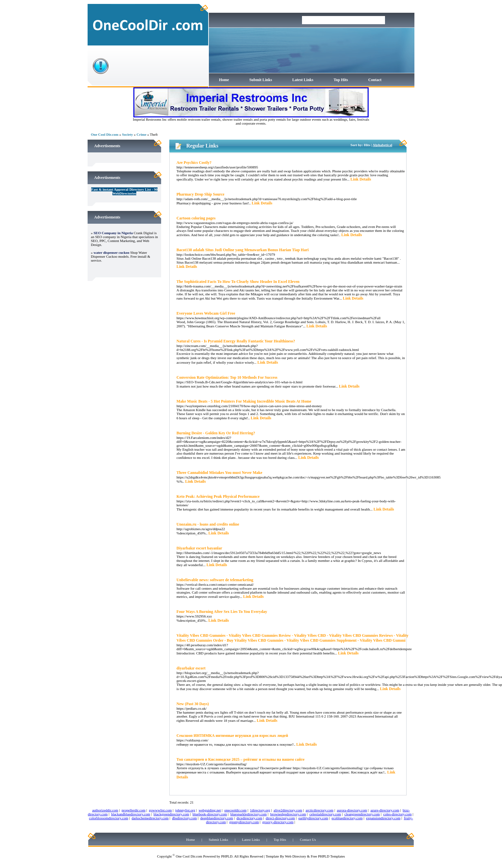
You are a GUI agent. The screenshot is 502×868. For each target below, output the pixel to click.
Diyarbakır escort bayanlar (199, 548)
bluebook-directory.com (210, 814)
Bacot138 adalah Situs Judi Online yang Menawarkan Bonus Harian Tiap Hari (243, 250)
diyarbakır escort (191, 668)
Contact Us (308, 840)
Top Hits (341, 80)
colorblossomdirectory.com (109, 818)
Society (127, 134)
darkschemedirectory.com (150, 818)
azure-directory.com (385, 810)
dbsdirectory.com (184, 818)
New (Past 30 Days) (193, 704)
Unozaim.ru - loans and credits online (208, 524)
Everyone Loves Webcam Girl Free (206, 313)
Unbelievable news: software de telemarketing (215, 580)
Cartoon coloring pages (196, 218)
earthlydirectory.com (313, 818)
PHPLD (227, 856)
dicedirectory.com (250, 818)
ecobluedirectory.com (347, 818)
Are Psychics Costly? (194, 163)
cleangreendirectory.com (362, 814)
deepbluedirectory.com (217, 818)
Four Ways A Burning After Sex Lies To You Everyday (222, 612)
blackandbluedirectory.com (131, 814)
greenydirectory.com (244, 822)
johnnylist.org (185, 810)
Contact (375, 80)
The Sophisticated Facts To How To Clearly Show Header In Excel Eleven (238, 282)
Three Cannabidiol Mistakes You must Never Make (219, 473)
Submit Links (261, 80)
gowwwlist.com (160, 810)
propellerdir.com (134, 810)
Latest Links (303, 80)
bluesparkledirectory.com (249, 814)
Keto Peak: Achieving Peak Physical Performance (218, 496)
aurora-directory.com (352, 810)
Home (224, 80)
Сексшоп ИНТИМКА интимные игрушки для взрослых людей (232, 736)
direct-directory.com (280, 818)
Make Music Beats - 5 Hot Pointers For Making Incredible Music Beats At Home (244, 401)
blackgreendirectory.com (171, 814)
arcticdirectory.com (319, 810)
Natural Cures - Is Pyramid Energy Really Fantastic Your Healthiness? (236, 341)
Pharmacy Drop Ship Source (201, 194)
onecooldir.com (235, 810)
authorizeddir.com (105, 810)
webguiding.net (210, 810)
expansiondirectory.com (383, 818)
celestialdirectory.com (325, 814)
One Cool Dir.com (105, 134)
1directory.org (260, 810)
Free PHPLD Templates (328, 856)
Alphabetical (382, 145)
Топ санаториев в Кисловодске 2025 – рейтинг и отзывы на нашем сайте (241, 759)
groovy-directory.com (278, 822)
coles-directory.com (398, 814)
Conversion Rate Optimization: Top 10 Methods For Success (227, 377)
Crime (142, 134)
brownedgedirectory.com (288, 814)
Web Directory (296, 856)
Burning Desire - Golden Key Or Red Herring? (216, 433)
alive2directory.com (288, 810)
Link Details (361, 179)
